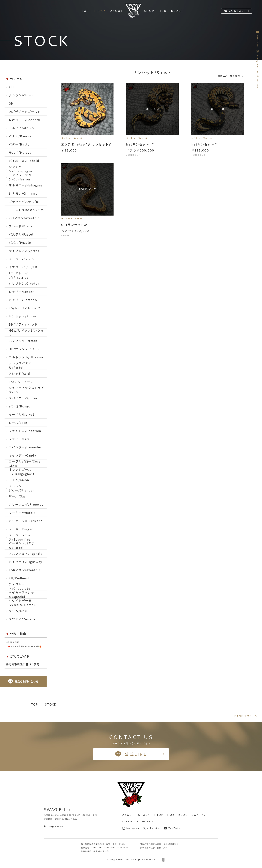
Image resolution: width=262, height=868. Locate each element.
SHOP (159, 815)
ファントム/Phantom (25, 431)
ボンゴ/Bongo (20, 406)
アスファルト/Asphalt (25, 554)
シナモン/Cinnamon (24, 193)
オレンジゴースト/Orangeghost (22, 472)
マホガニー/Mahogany (26, 185)
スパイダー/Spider (23, 398)
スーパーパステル (22, 259)
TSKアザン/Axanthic (25, 570)
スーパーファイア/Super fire (20, 537)
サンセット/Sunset (23, 316)
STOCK (144, 815)
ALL (12, 87)
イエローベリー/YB (23, 267)
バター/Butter (20, 144)
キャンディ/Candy (22, 455)
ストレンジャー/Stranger (21, 488)
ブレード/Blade (21, 226)
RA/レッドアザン (21, 382)
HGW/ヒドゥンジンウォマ (26, 333)
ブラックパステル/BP (25, 202)
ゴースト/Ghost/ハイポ (26, 210)
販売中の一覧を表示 (229, 76)
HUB (171, 815)
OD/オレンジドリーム (25, 349)
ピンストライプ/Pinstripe (19, 275)
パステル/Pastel (21, 234)
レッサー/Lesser (21, 292)
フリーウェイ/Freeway (26, 504)
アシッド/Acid (19, 373)
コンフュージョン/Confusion (20, 177)
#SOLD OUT (13, 642)
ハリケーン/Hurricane (26, 521)
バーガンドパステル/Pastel (22, 545)
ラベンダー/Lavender (25, 447)
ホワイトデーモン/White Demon (22, 603)
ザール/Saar (18, 496)
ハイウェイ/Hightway (25, 562)
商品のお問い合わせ (23, 681)
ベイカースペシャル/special (22, 595)
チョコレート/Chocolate (20, 586)
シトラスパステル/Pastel (20, 365)
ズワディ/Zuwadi (22, 619)
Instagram (131, 828)
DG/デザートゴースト (25, 112)
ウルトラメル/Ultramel (27, 357)
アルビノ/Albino (21, 128)
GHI (12, 103)
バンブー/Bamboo (23, 300)
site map (127, 821)
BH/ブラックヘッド (23, 324)
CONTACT (237, 11)
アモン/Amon (19, 480)
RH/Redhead (19, 578)
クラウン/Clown (21, 95)
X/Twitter (152, 828)
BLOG (183, 815)
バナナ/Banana (20, 136)
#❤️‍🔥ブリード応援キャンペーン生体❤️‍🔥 (24, 646)
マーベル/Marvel (21, 414)
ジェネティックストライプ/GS (27, 390)
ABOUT (128, 815)
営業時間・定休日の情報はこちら (60, 819)
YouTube (172, 828)
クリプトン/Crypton (24, 283)
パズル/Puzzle (20, 242)
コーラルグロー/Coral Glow (25, 464)
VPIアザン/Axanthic (24, 218)
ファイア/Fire (19, 439)
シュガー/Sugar (21, 529)
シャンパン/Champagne (21, 169)
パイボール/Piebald (24, 161)
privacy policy (145, 821)
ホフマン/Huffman (23, 341)
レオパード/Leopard (24, 120)
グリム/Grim (18, 611)
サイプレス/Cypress (24, 251)
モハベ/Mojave (20, 152)
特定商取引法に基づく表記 (23, 664)
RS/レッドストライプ (25, 308)
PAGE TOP (243, 716)
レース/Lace (18, 423)
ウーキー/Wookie (22, 513)
